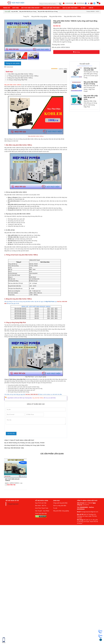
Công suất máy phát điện (60, 503)
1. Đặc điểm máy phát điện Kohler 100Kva (20, 74)
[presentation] (18, 428)
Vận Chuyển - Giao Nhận (42, 511)
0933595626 (79, 3)
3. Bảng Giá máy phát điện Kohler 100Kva (20, 78)
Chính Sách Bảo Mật (41, 513)
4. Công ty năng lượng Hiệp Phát (17, 80)
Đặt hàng (76, 52)
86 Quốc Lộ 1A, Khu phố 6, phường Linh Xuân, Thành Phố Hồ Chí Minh (87, 521)
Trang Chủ (26, 16)
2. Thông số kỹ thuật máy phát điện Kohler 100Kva (23, 76)
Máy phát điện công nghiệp (61, 511)
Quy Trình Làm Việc (41, 503)
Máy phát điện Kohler (56, 16)
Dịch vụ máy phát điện (60, 505)
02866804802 (68, 3)
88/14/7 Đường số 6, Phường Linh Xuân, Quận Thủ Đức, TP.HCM (87, 516)
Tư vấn (55, 508)
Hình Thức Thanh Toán (42, 508)
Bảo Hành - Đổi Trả (41, 505)
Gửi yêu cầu (11, 434)
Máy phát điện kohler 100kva (72, 16)
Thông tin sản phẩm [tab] (13, 63)
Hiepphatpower (13, 504)
